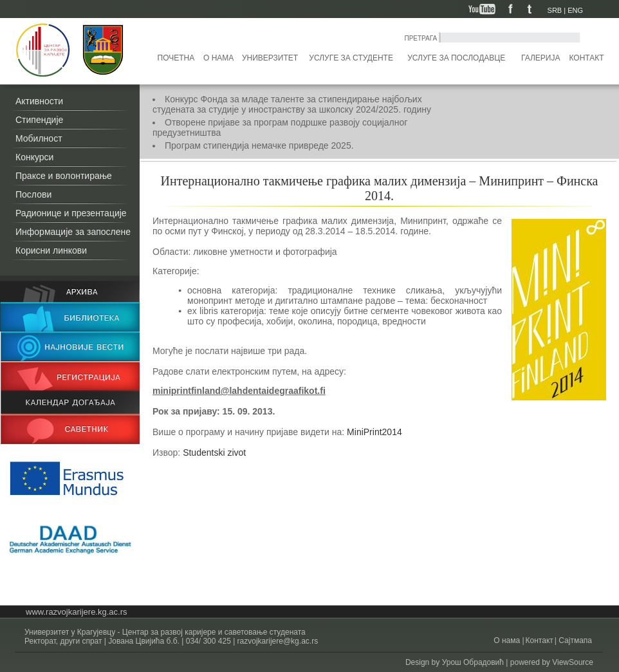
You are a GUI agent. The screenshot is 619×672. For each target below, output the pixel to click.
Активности (39, 101)
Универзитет (270, 58)
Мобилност (39, 138)
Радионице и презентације (71, 213)
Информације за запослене (73, 232)
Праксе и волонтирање (64, 176)
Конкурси (34, 157)
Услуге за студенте (351, 58)
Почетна (176, 58)
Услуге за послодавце (456, 58)
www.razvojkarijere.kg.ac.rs (77, 612)
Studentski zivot (214, 453)
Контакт (587, 58)
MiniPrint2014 (374, 432)
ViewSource (573, 662)
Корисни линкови (51, 250)
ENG (575, 10)
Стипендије (39, 120)
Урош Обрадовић (473, 662)
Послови (33, 194)
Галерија (540, 58)
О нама (218, 58)
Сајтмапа (574, 640)
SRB (555, 10)
